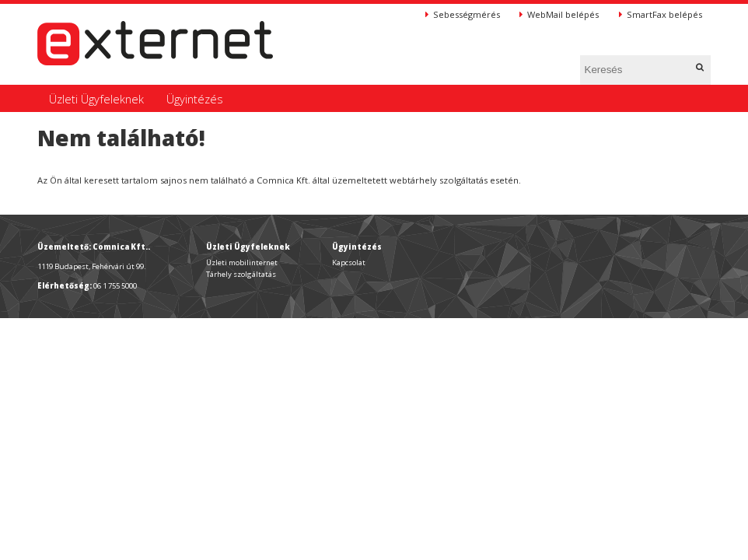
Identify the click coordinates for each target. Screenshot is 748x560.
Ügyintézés (195, 99)
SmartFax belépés (661, 14)
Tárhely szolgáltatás (241, 274)
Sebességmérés (463, 14)
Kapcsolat (349, 262)
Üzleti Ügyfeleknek (96, 99)
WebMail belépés (559, 14)
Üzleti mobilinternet (242, 262)
